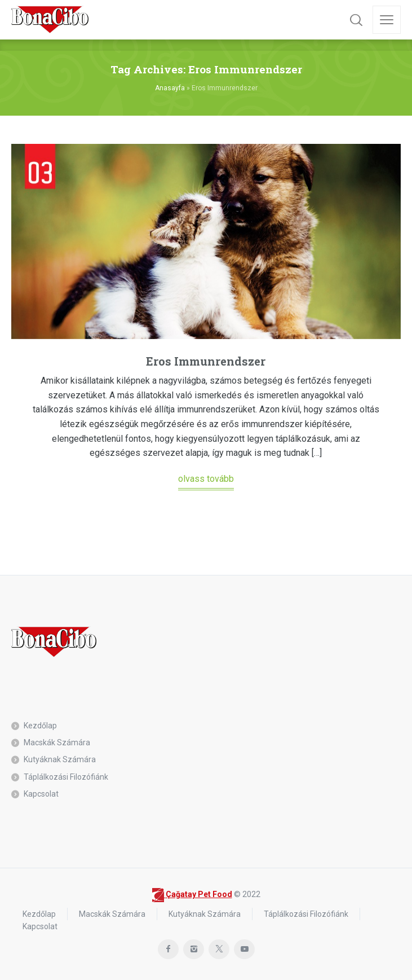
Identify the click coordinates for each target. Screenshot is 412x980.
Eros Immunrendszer (206, 361)
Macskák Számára (57, 742)
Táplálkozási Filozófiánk (66, 777)
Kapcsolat (41, 794)
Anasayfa (170, 88)
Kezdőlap (40, 726)
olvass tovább (206, 479)
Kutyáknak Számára (60, 759)
